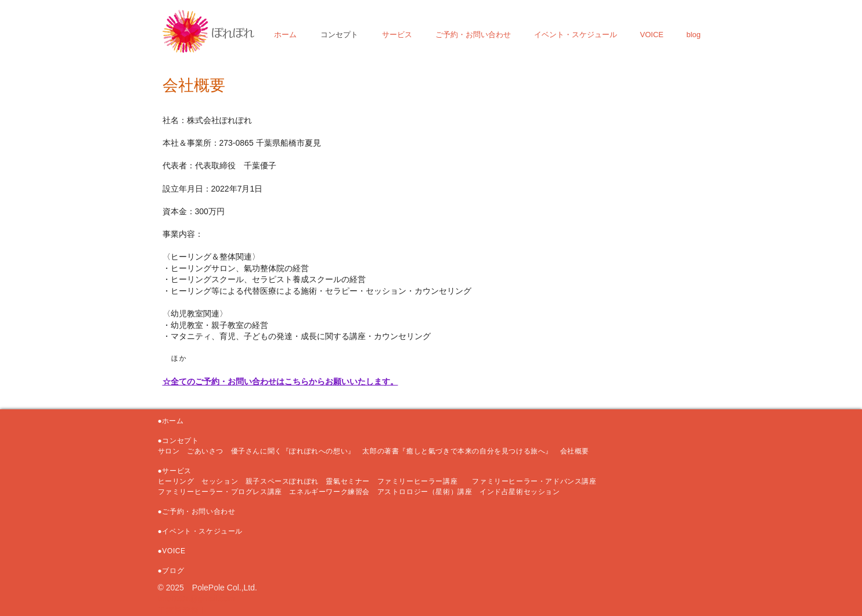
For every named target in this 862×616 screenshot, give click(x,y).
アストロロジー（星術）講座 (425, 492)
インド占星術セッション (520, 492)
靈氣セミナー (348, 481)
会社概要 (575, 451)
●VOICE (172, 551)
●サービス (175, 471)
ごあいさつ (205, 451)
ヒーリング (176, 481)
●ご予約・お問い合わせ (197, 511)
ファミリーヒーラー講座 (421, 481)
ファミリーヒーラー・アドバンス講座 (534, 481)
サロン (172, 451)
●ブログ (171, 571)
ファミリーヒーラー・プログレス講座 (220, 492)
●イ (164, 531)
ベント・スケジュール (206, 531)
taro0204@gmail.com (196, 599)
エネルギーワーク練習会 (333, 492)
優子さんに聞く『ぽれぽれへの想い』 (293, 451)
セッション (220, 481)
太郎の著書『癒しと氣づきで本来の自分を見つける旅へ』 (461, 451)
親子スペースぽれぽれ (282, 481)
